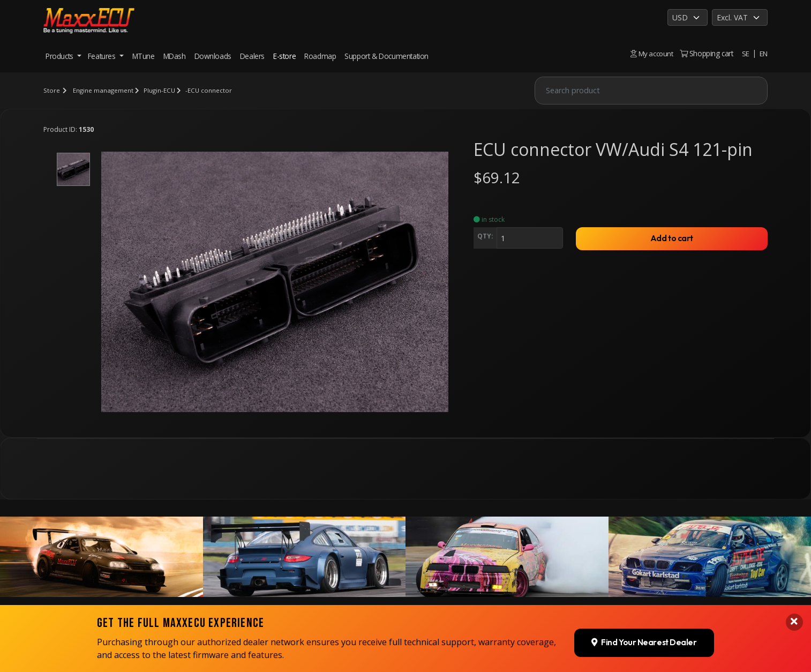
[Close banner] (794, 561)
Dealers (252, 56)
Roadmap (320, 56)
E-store (284, 56)
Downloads (213, 56)
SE (745, 53)
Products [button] (60, 56)
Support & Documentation (386, 56)
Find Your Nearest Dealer (643, 580)
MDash (175, 56)
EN (763, 53)
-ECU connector (211, 90)
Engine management (103, 90)
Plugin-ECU (160, 90)
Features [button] (103, 56)
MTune (144, 56)
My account (651, 53)
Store (51, 90)
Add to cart (672, 240)
